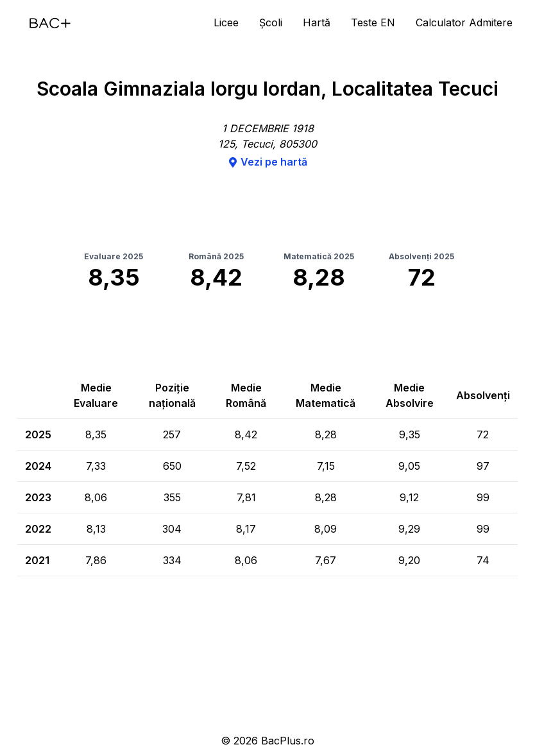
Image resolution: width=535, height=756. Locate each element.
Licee (226, 22)
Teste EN (373, 22)
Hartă (317, 22)
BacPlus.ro (288, 741)
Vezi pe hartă (267, 162)
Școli (271, 22)
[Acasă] (50, 23)
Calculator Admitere (464, 22)
